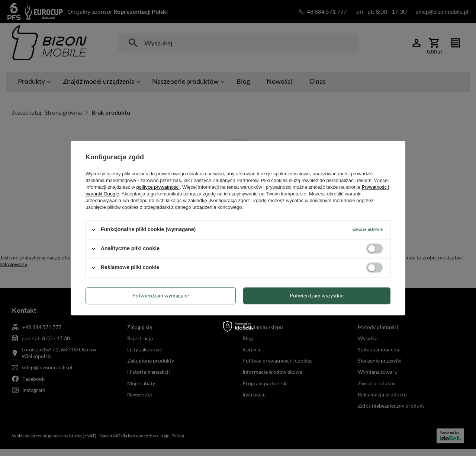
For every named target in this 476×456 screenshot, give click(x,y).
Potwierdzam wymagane (161, 295)
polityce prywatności (158, 187)
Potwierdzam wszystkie (317, 295)
